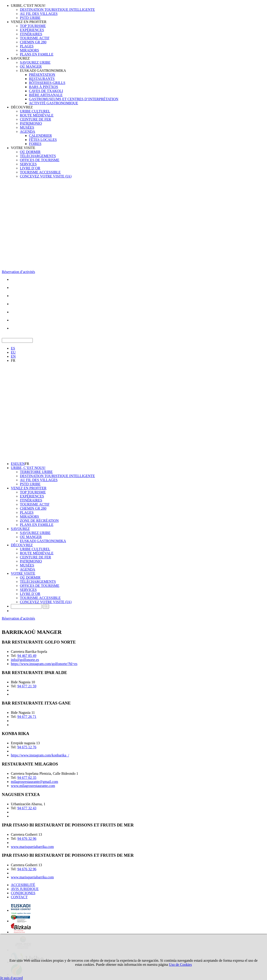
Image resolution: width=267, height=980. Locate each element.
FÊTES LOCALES (43, 140)
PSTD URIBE (30, 18)
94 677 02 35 (27, 778)
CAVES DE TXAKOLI (46, 91)
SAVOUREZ (20, 58)
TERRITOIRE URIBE (36, 472)
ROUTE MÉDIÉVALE (37, 115)
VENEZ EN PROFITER (29, 22)
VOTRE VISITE (23, 148)
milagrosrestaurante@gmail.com (34, 782)
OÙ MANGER (31, 66)
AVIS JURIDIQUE (25, 889)
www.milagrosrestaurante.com (33, 786)
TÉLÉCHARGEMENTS (38, 156)
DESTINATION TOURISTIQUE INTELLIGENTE (57, 10)
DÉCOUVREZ (22, 107)
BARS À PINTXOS (44, 87)
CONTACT (19, 897)
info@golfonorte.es (25, 660)
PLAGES (27, 46)
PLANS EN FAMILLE (37, 54)
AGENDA (28, 132)
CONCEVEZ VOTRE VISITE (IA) (46, 176)
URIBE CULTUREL (35, 111)
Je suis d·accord (11, 978)
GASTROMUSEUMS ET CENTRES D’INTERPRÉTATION (74, 99)
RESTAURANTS (42, 79)
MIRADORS (29, 50)
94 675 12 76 (27, 747)
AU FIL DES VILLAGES (39, 14)
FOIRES (35, 144)
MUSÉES (27, 127)
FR (13, 360)
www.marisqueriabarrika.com (32, 847)
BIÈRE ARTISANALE (46, 95)
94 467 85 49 (27, 656)
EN (13, 356)
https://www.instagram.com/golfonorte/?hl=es (44, 664)
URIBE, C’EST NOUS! (28, 6)
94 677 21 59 (27, 686)
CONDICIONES (23, 893)
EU (13, 352)
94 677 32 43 (27, 808)
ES (13, 348)
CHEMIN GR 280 (33, 42)
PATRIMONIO (31, 123)
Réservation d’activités (18, 272)
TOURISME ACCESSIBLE (40, 172)
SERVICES (28, 164)
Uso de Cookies (180, 965)
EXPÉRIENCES (32, 30)
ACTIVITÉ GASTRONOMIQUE (53, 103)
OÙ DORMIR (30, 152)
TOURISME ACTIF (35, 38)
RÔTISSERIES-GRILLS (47, 83)
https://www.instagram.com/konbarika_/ (40, 755)
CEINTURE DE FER (35, 119)
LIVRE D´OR (30, 168)
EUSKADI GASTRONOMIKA (43, 71)
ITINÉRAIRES (31, 34)
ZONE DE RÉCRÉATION (39, 521)
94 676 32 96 (27, 839)
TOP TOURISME (33, 26)
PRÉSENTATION (42, 75)
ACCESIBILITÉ (23, 885)
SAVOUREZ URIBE (35, 62)
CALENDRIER (40, 136)
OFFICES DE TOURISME (40, 160)
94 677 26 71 (27, 717)
